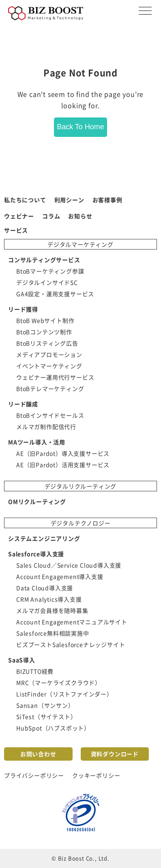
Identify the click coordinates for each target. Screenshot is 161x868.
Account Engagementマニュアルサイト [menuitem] (72, 622)
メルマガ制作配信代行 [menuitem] (46, 427)
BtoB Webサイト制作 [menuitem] (45, 320)
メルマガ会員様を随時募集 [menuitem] (52, 610)
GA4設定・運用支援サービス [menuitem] (55, 294)
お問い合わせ (38, 754)
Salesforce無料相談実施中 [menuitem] (53, 633)
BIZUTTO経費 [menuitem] (35, 671)
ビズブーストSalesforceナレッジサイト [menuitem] (71, 644)
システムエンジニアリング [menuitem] (44, 538)
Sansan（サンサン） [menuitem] (45, 705)
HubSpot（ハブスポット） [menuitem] (53, 728)
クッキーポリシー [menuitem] (96, 775)
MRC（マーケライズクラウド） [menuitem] (59, 682)
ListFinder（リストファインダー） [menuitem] (64, 694)
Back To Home (80, 127)
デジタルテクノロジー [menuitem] (81, 523)
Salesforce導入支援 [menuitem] (36, 554)
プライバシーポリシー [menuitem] (34, 775)
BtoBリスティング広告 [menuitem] (47, 343)
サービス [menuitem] (16, 230)
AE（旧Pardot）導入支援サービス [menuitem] (63, 453)
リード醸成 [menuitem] (23, 404)
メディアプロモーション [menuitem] (49, 354)
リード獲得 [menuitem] (23, 309)
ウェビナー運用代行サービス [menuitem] (55, 377)
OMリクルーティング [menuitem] (37, 501)
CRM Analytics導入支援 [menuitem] (49, 599)
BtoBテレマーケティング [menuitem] (50, 388)
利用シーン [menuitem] (69, 200)
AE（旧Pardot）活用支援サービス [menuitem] (63, 465)
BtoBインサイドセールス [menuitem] (50, 415)
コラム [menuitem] (51, 216)
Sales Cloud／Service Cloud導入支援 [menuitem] (69, 565)
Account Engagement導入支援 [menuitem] (60, 576)
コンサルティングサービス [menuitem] (44, 260)
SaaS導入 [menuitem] (22, 660)
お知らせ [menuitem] (80, 216)
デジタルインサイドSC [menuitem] (47, 282)
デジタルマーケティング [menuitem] (80, 244)
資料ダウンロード (115, 754)
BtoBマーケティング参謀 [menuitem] (50, 271)
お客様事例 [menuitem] (107, 200)
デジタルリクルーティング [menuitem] (81, 486)
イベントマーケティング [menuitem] (49, 366)
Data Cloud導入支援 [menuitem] (45, 588)
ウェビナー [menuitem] (19, 216)
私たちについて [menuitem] (25, 200)
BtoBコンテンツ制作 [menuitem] (44, 332)
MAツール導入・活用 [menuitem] (37, 442)
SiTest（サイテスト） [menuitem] (46, 717)
